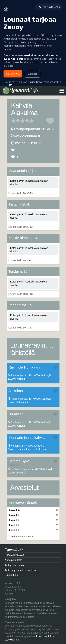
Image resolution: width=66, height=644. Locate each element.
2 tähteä (16, 121)
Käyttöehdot (12, 575)
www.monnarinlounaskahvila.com (28, 449)
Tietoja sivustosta (14, 565)
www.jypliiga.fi (18, 379)
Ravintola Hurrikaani (24, 367)
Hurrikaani (16, 414)
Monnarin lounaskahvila (27, 438)
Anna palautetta (14, 560)
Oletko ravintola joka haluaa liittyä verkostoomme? (33, 82)
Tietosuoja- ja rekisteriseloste (21, 570)
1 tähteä (13, 121)
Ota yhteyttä (13, 74)
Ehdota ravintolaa (15, 555)
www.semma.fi (18, 473)
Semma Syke (19, 461)
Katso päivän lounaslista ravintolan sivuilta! (29, 183)
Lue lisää (32, 74)
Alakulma (16, 391)
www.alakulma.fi (27, 136)
